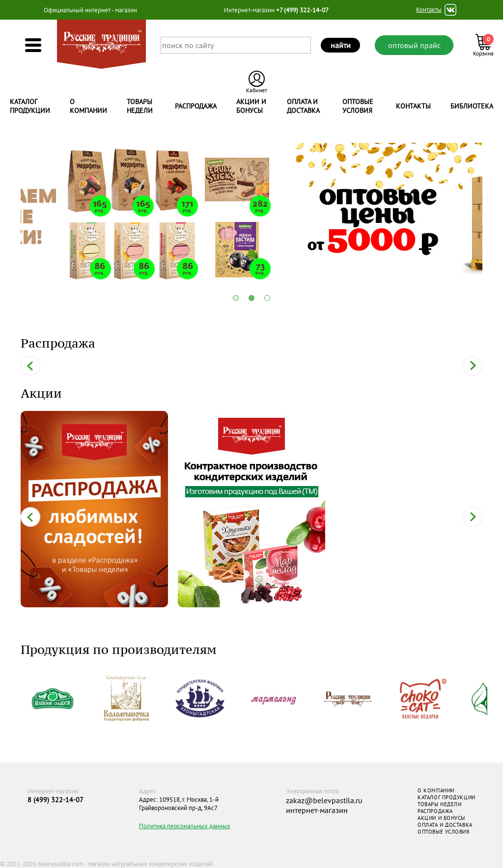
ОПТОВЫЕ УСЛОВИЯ (443, 832)
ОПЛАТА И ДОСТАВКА (445, 825)
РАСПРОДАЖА (435, 811)
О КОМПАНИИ (436, 790)
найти (341, 45)
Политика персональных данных (185, 826)
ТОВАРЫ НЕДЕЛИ (439, 804)
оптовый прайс (414, 45)
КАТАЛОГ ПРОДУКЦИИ (446, 797)
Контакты (429, 10)
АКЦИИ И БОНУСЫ (441, 818)
